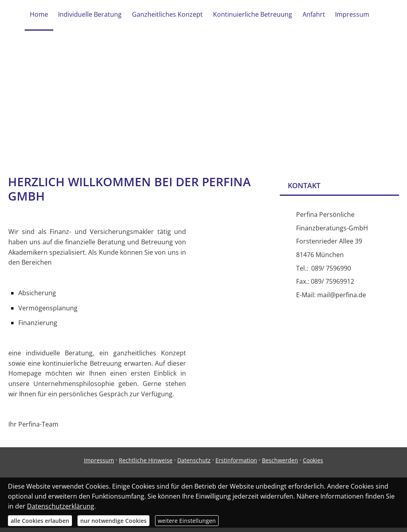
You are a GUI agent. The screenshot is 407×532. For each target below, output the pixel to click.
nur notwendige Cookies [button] (113, 521)
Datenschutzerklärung (61, 506)
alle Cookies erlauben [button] (40, 521)
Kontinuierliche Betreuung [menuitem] (252, 15)
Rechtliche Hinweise (146, 465)
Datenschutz (194, 465)
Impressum (99, 465)
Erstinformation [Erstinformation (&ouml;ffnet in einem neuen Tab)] (236, 465)
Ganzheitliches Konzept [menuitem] (168, 15)
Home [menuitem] (41, 15)
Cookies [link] (313, 465)
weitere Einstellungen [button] (187, 521)
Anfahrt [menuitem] (313, 15)
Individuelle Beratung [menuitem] (91, 15)
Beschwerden (280, 465)
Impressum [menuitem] (351, 15)
